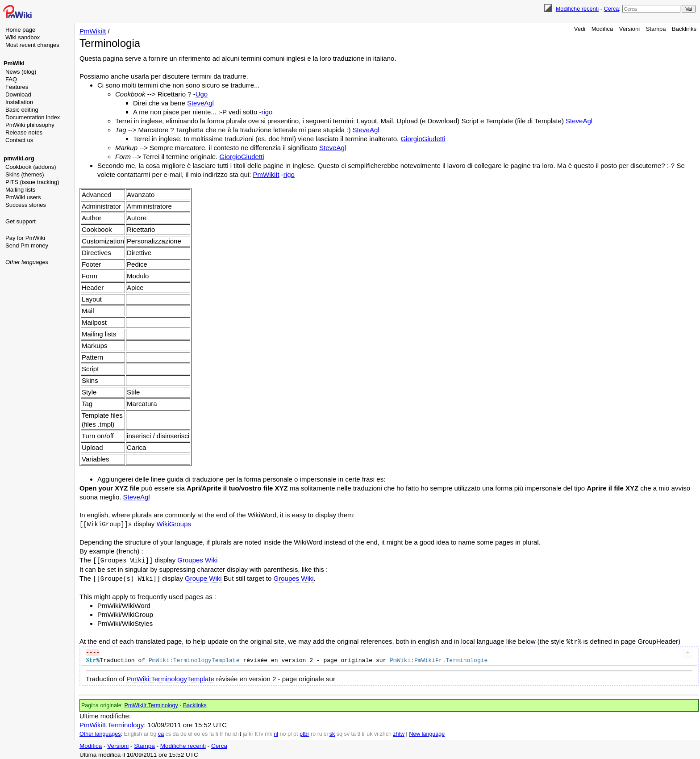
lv (261, 732)
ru (320, 732)
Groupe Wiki (203, 577)
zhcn (385, 732)
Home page (20, 30)
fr (221, 732)
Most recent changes (32, 45)
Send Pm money (27, 245)
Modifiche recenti (577, 9)
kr (251, 732)
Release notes (24, 132)
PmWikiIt (93, 31)
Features (17, 87)
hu (228, 732)
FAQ (11, 79)
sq (340, 732)
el (190, 732)
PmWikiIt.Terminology (151, 704)
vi (376, 732)
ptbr (304, 732)
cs (169, 732)
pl (290, 732)
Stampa (656, 29)
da (176, 732)
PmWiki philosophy (30, 125)
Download (18, 94)
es (205, 732)
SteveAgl (200, 103)
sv (347, 732)
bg (153, 732)
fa (212, 732)
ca (161, 732)
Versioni (629, 29)
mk (269, 732)
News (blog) (21, 72)
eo (197, 732)
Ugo (202, 94)
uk (369, 732)
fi (217, 732)
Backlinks (684, 29)
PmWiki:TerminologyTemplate (170, 677)
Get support (21, 221)
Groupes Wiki (197, 560)
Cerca (611, 9)
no (283, 732)
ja (245, 732)
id (235, 732)
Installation (19, 102)
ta (353, 732)
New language (427, 732)
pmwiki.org (19, 158)
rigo (267, 112)
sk (332, 732)
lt (256, 732)
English (133, 732)
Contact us (19, 140)
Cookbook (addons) (31, 167)
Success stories (26, 205)
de (183, 732)
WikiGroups (174, 524)
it (240, 732)
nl (276, 732)
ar (146, 732)
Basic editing (22, 110)
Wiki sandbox (23, 37)
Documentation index (33, 117)
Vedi (580, 29)
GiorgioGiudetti (423, 139)
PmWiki (14, 63)
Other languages (27, 262)
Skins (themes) (25, 174)
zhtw (399, 732)
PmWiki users (23, 197)
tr (363, 732)
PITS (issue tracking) (32, 182)
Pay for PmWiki (25, 238)
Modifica (602, 29)
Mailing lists (20, 190)
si (326, 732)
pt (296, 732)
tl (358, 732)
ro (313, 732)
